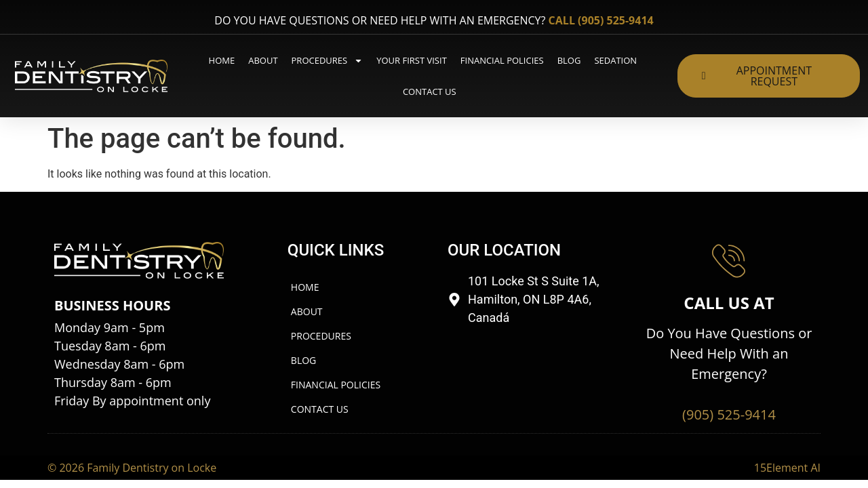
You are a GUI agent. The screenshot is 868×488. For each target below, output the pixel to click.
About (263, 60)
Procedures (328, 61)
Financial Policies (502, 60)
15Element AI (787, 438)
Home (222, 60)
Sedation (615, 60)
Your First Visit (412, 60)
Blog (569, 60)
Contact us (430, 91)
